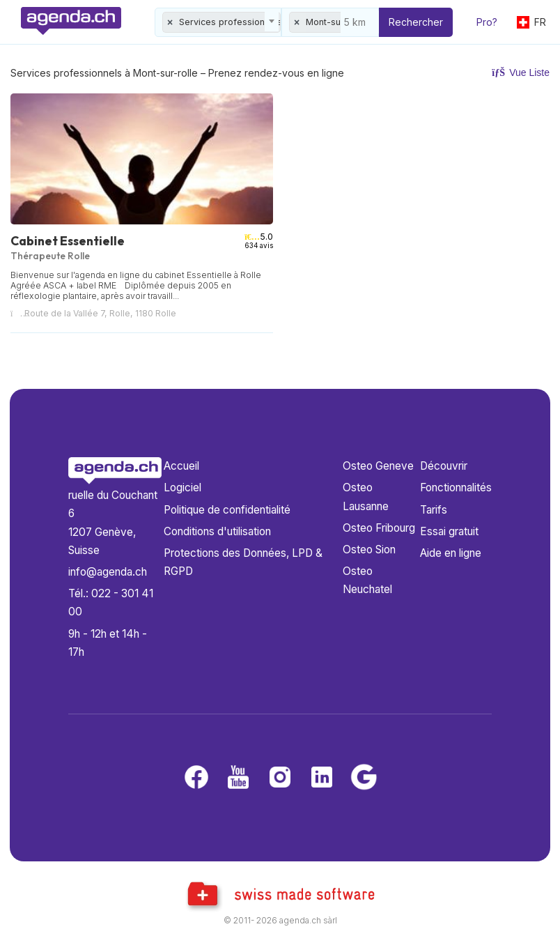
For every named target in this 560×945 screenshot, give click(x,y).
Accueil (181, 466)
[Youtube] (238, 778)
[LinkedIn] (322, 778)
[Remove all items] (171, 22)
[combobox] (218, 22)
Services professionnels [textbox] (230, 22)
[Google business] (364, 778)
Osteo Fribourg (379, 528)
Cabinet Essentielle (68, 241)
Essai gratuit (449, 531)
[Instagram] (280, 778)
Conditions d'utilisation (217, 531)
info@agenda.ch (108, 572)
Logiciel (182, 487)
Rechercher (416, 22)
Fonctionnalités (456, 487)
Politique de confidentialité (227, 510)
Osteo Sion (369, 550)
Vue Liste (521, 72)
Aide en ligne (451, 553)
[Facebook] (196, 778)
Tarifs (434, 510)
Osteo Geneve (378, 466)
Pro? (487, 22)
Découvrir (444, 466)
